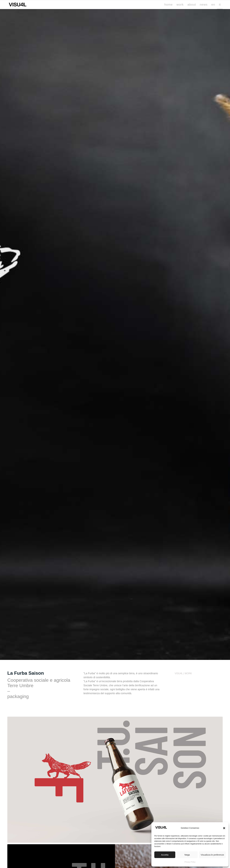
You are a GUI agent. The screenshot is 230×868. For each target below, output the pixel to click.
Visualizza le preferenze (212, 855)
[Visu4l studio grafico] (18, 5)
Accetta (165, 855)
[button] (224, 828)
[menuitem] (169, 5)
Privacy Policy (190, 862)
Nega (187, 855)
